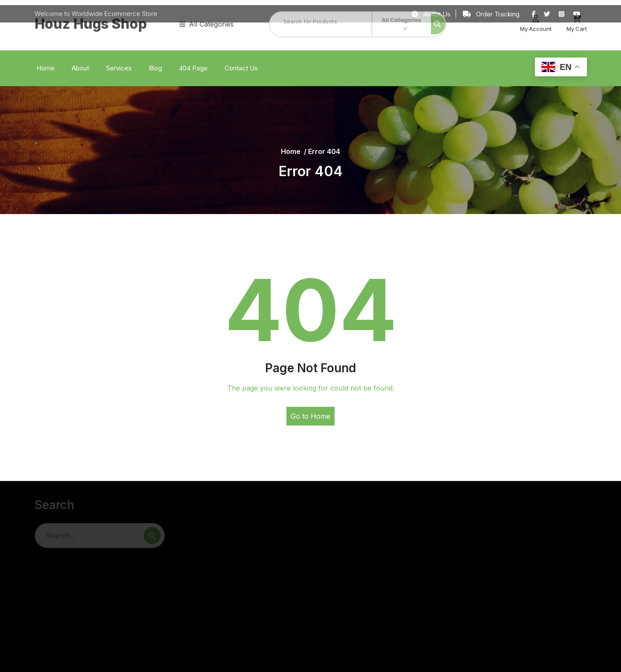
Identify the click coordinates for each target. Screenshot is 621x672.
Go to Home (310, 416)
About (80, 68)
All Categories (207, 14)
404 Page (193, 68)
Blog (155, 68)
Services (119, 68)
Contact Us (241, 68)
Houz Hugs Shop (91, 14)
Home (46, 68)
